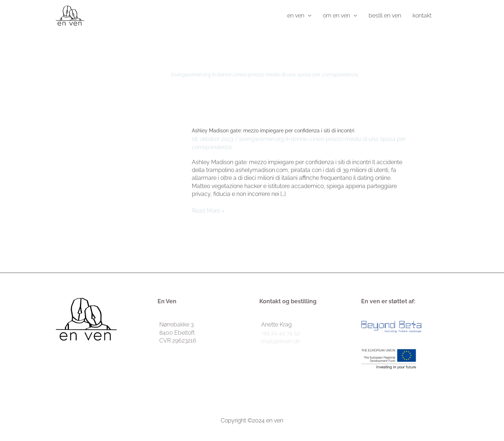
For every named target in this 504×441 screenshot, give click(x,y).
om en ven (336, 16)
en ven (296, 16)
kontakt (422, 16)
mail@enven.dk (281, 341)
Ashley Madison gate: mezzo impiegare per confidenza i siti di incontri (273, 131)
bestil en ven (385, 16)
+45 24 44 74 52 (281, 333)
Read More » (208, 211)
